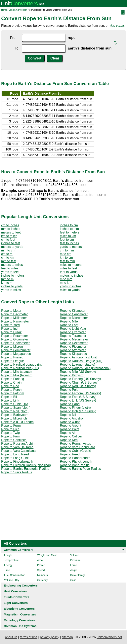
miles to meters (71, 265)
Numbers (42, 575)
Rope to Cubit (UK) (15, 404)
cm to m (7, 254)
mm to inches (11, 229)
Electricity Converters (19, 609)
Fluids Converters (17, 597)
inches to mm (69, 229)
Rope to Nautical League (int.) (22, 365)
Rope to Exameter (73, 332)
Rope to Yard (10, 325)
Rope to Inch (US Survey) (78, 411)
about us (11, 637)
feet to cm (67, 240)
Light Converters (16, 603)
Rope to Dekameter (74, 343)
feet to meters (70, 232)
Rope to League (13, 361)
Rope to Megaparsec (16, 354)
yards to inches (71, 286)
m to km (66, 283)
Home (4, 10)
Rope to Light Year (73, 329)
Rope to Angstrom (73, 418)
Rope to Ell (9, 397)
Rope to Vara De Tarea (17, 447)
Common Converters (19, 550)
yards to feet (10, 272)
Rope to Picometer (73, 347)
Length (8, 555)
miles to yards (70, 290)
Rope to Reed (70, 454)
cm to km (8, 258)
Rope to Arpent (71, 426)
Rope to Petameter (15, 336)
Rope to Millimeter (14, 318)
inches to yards (12, 286)
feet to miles (10, 268)
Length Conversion (18, 10)
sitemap (67, 637)
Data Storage (78, 575)
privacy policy (50, 637)
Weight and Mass (47, 555)
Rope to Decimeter (14, 314)
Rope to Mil (68, 415)
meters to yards (12, 247)
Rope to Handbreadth (75, 458)
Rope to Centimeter (74, 314)
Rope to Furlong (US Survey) (80, 379)
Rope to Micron (12, 347)
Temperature (11, 560)
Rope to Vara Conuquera (78, 447)
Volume (75, 555)
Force (74, 565)
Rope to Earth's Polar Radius (80, 469)
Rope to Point (70, 429)
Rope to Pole (69, 390)
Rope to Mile (69, 321)
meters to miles (12, 265)
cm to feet (8, 240)
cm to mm (67, 250)
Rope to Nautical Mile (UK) (20, 368)
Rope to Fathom (13, 393)
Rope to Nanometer (15, 321)
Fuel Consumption (15, 575)
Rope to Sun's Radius (17, 472)
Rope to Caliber (71, 436)
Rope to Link (10, 400)
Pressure (75, 560)
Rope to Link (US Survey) (78, 400)
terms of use (29, 637)
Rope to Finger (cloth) (75, 408)
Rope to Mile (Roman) (17, 375)
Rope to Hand (70, 404)
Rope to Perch (11, 390)
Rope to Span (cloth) (16, 408)
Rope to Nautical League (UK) (81, 361)
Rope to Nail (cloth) (15, 411)
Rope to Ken (69, 440)
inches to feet (11, 243)
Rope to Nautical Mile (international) (85, 368)
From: (15, 38)
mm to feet (9, 261)
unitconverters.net (109, 637)
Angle (74, 570)
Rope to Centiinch (14, 440)
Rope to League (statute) (78, 365)
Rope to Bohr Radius (75, 465)
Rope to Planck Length (76, 461)
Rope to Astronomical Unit (78, 357)
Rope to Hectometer (15, 343)
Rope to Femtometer (16, 350)
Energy (8, 565)
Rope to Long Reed (15, 454)
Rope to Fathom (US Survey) (80, 393)
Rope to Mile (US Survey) (78, 372)
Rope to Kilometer (73, 311)
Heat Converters (15, 591)
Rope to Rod (10, 386)
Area (40, 560)
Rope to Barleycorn (15, 415)
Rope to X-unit (70, 422)
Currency (42, 580)
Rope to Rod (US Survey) (78, 386)
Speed (41, 570)
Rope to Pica (10, 429)
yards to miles (11, 290)
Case (73, 580)
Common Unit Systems (20, 626)
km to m (7, 283)
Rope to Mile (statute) (16, 372)
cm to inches (10, 225)
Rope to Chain (11, 382)
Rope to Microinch (14, 418)
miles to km (68, 236)
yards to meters (71, 247)
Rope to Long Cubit (15, 458)
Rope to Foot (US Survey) (78, 397)
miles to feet (68, 268)
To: (17, 48)
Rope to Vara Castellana (18, 451)
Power (41, 565)
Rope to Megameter (74, 339)
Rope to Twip (10, 433)
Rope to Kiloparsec (73, 354)
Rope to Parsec (12, 357)
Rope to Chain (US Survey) (79, 382)
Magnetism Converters (20, 614)
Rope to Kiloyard (72, 375)
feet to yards (69, 272)
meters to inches (72, 276)
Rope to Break (11, 332)
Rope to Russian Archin (18, 444)
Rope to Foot (69, 325)
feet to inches (69, 243)
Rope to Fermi (11, 426)
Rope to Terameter (73, 336)
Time (7, 570)
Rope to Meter (11, 311)
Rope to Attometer (73, 350)
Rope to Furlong (13, 379)
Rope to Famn (11, 436)
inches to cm (69, 225)
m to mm (66, 279)
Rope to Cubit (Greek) (76, 451)
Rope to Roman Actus (75, 444)
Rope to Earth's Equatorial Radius (25, 469)
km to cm (66, 258)
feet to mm (67, 261)
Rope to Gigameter (15, 339)
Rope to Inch (10, 329)
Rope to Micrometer (74, 318)
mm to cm (8, 250)
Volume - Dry (12, 580)
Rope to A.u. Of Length (17, 422)
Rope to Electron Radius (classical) (26, 465)
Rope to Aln (68, 433)
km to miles (9, 236)
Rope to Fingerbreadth (17, 461)
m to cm (66, 254)
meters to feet (11, 232)
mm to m (7, 279)
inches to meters (13, 276)
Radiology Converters (19, 620)
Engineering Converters (21, 585)
